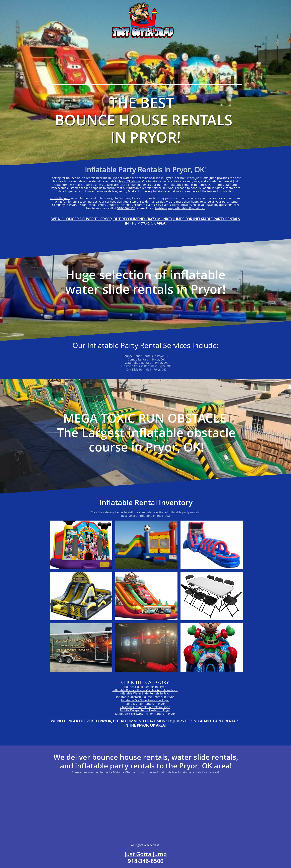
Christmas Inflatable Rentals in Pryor (145, 707)
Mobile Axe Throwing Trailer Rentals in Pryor (145, 714)
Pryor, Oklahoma (130, 181)
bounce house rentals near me (87, 178)
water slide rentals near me (142, 178)
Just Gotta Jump (60, 198)
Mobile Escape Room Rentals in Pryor (145, 710)
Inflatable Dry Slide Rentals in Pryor (145, 700)
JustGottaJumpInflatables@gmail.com (180, 208)
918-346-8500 (126, 208)
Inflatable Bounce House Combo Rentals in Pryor (145, 690)
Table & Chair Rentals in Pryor (145, 704)
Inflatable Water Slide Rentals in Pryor (145, 693)
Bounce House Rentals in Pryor (145, 687)
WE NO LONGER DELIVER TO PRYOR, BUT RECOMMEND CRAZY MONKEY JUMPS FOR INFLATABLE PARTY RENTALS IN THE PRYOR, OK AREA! (146, 221)
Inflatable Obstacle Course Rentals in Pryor (145, 697)
